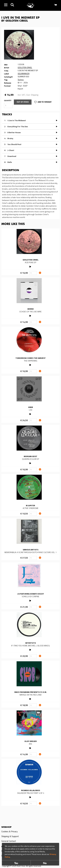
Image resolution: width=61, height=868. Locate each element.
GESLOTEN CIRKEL (25, 67)
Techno (21, 80)
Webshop (6, 827)
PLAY (30, 266)
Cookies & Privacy (10, 831)
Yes (16, 863)
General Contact (9, 841)
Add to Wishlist (45, 102)
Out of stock (23, 102)
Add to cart (40, 273)
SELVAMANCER (24, 74)
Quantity (8, 101)
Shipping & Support (10, 836)
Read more (30, 252)
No (45, 863)
